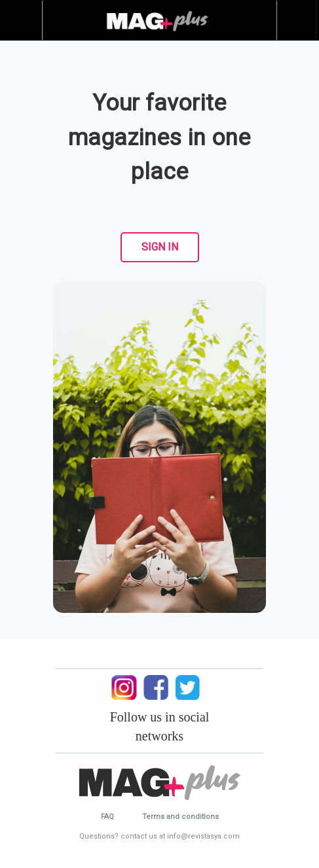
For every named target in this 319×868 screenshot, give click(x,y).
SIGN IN (160, 247)
